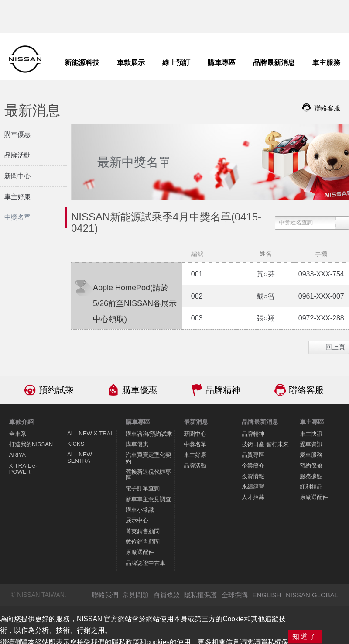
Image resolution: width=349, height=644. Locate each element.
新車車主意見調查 (148, 499)
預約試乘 (56, 390)
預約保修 (311, 466)
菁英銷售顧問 (143, 531)
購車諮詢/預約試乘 (149, 434)
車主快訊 (311, 434)
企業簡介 (253, 466)
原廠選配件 (140, 552)
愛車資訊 (311, 444)
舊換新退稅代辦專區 (148, 475)
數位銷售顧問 (143, 542)
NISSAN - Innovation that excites (25, 59)
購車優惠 (140, 390)
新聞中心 (195, 434)
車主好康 (195, 455)
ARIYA (17, 455)
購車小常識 (140, 510)
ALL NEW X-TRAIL (91, 433)
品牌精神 (223, 390)
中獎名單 (195, 444)
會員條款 (167, 595)
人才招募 (253, 497)
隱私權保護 (200, 595)
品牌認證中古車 (145, 563)
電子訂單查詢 (143, 488)
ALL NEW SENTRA (80, 457)
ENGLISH (267, 595)
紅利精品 (311, 487)
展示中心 (137, 520)
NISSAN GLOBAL (312, 595)
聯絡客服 (306, 390)
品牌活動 (195, 466)
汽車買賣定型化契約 (148, 458)
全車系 (18, 434)
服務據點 (311, 476)
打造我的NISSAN (31, 444)
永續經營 (253, 487)
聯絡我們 (105, 595)
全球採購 (235, 595)
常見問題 (136, 595)
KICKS (76, 444)
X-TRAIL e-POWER (23, 469)
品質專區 (253, 455)
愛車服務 (311, 455)
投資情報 (253, 476)
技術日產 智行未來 (265, 444)
